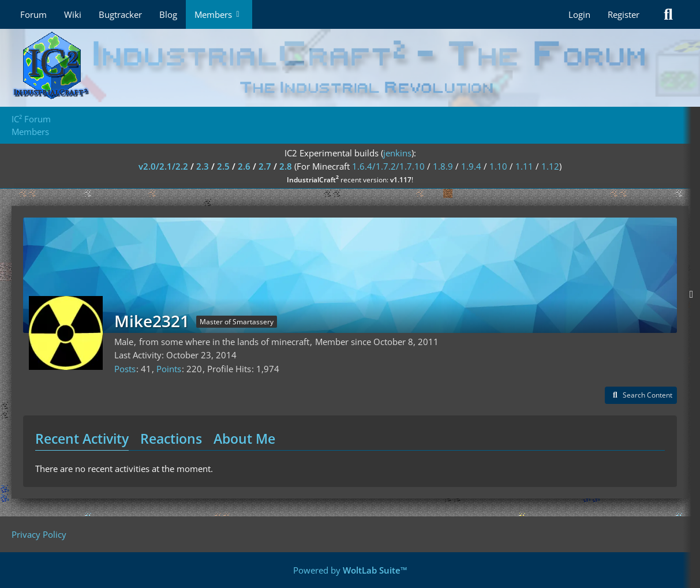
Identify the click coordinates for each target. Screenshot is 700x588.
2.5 (223, 166)
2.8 (286, 166)
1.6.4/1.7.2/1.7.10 (388, 166)
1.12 (550, 166)
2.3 (203, 166)
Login (579, 14)
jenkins (397, 153)
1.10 (498, 166)
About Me (244, 439)
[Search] (668, 14)
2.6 (244, 166)
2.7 (265, 166)
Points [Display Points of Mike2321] (169, 369)
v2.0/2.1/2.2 (163, 166)
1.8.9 (443, 166)
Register (624, 14)
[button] (641, 395)
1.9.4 (471, 166)
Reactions (171, 439)
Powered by (350, 570)
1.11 (524, 166)
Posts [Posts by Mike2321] (125, 369)
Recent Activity (82, 439)
